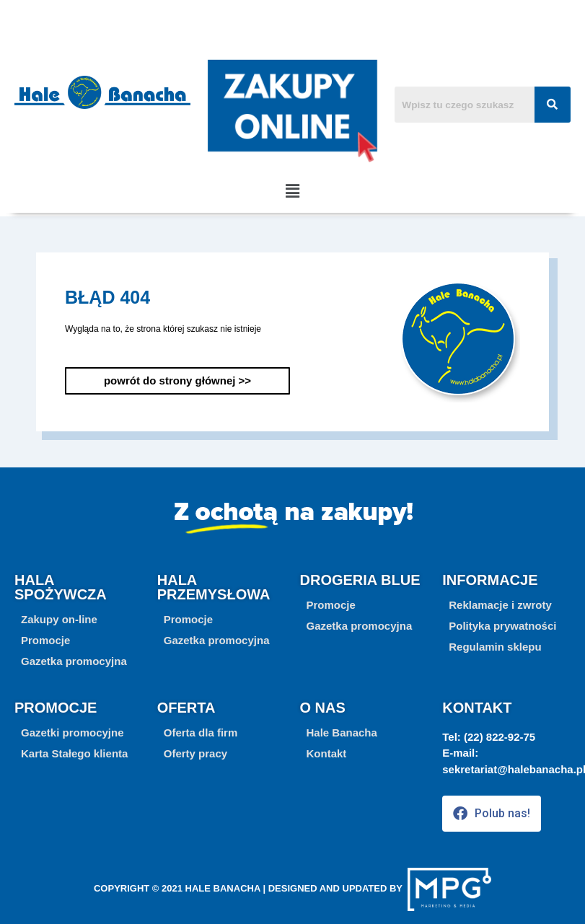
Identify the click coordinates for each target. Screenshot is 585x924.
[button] (292, 191)
